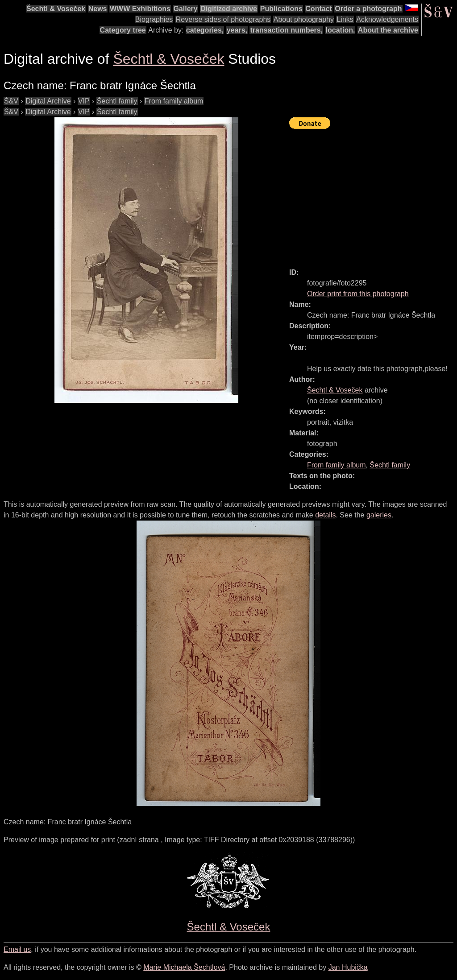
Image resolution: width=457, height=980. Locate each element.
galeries (379, 515)
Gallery (185, 9)
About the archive (388, 30)
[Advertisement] (373, 194)
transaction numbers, (286, 30)
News (98, 9)
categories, (205, 30)
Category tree (123, 30)
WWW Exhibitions (140, 9)
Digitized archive (229, 9)
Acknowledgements (387, 19)
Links (345, 19)
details (325, 515)
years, (237, 30)
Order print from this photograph (358, 294)
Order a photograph (368, 9)
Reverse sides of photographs (223, 19)
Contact (319, 9)
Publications (281, 9)
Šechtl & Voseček (56, 9)
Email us (17, 949)
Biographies (154, 19)
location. (341, 30)
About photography (304, 19)
